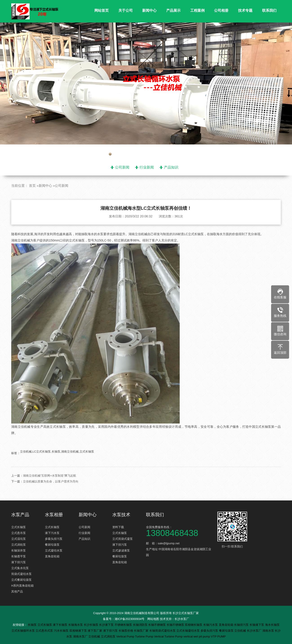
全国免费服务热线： (180, 531)
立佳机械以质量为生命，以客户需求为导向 (51, 491)
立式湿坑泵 (19, 539)
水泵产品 (20, 515)
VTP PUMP (218, 636)
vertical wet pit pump (197, 636)
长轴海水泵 (76, 625)
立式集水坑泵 (20, 568)
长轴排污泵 (242, 625)
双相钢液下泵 (79, 631)
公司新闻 (122, 167)
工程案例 (197, 10)
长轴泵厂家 (142, 631)
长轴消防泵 (141, 625)
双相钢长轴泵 (194, 625)
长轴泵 (33, 625)
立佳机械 (241, 631)
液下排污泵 (19, 562)
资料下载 (118, 527)
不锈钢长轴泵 (124, 625)
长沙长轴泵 (92, 625)
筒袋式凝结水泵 (21, 574)
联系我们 (269, 10)
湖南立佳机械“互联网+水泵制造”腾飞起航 (50, 485)
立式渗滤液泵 (121, 551)
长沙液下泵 (107, 625)
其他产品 (17, 591)
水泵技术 (121, 515)
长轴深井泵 (19, 551)
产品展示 (173, 10)
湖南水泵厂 (81, 636)
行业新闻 (147, 167)
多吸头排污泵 (54, 539)
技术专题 (245, 10)
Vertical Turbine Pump (169, 636)
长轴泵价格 (126, 631)
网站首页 (102, 10)
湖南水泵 (269, 631)
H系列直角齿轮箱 (22, 586)
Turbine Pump (145, 636)
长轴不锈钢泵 (157, 625)
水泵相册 (54, 515)
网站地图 (153, 619)
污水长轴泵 (62, 631)
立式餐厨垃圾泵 (21, 580)
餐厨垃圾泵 (52, 545)
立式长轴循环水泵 (24, 631)
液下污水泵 (52, 533)
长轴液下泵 (257, 625)
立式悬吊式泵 (45, 631)
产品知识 (171, 167)
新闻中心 (149, 10)
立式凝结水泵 (54, 551)
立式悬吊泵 (19, 533)
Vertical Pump (126, 636)
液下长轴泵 (61, 625)
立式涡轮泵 (19, 545)
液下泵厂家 (95, 631)
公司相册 (221, 10)
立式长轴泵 (19, 527)
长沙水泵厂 (182, 619)
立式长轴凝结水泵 (188, 631)
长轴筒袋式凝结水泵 (163, 631)
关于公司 (126, 10)
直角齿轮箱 (52, 556)
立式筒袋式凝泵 (123, 539)
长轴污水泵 (211, 625)
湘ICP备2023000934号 (129, 619)
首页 (32, 196)
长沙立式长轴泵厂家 (186, 613)
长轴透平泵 (19, 556)
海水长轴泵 (272, 625)
